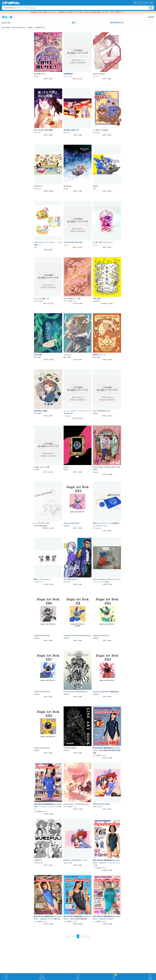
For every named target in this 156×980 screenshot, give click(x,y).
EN (135, 3)
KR (146, 3)
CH (141, 3)
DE (152, 3)
